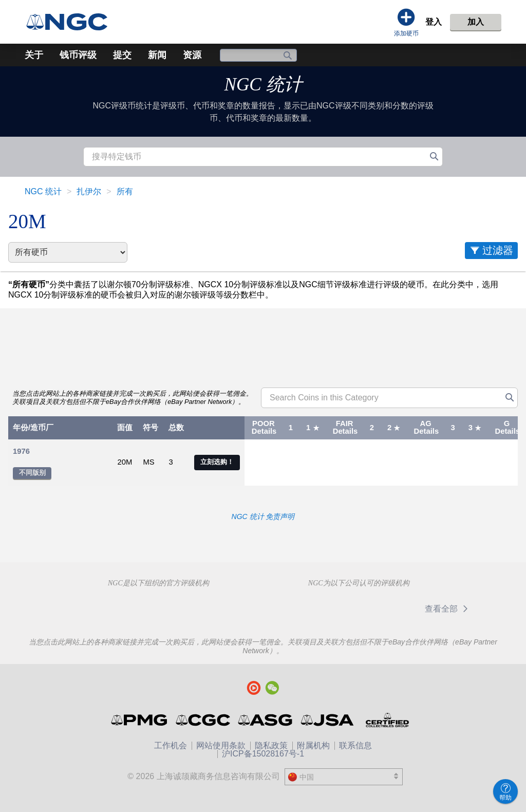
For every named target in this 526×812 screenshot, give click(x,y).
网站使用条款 (221, 745)
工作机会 (171, 745)
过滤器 (498, 250)
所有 (125, 191)
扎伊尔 (89, 191)
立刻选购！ (217, 462)
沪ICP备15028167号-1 (263, 754)
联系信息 (355, 745)
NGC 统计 (263, 85)
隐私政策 (271, 745)
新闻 (157, 55)
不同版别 (32, 473)
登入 (434, 22)
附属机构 (313, 745)
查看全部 (448, 609)
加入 (476, 22)
